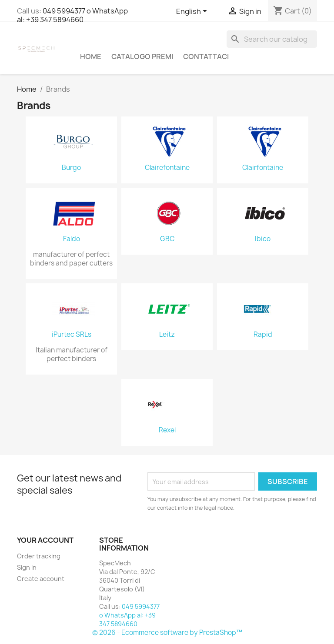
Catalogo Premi (142, 56)
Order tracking (39, 556)
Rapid (263, 335)
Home (91, 56)
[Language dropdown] (193, 12)
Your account (45, 540)
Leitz (167, 335)
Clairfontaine (263, 168)
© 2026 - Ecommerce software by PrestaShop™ (167, 632)
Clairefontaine (167, 168)
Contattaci (206, 56)
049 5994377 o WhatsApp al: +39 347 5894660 (72, 15)
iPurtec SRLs (72, 335)
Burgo (71, 168)
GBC (167, 239)
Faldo (72, 239)
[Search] (272, 39)
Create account (41, 579)
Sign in (27, 567)
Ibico (263, 239)
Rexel (167, 430)
